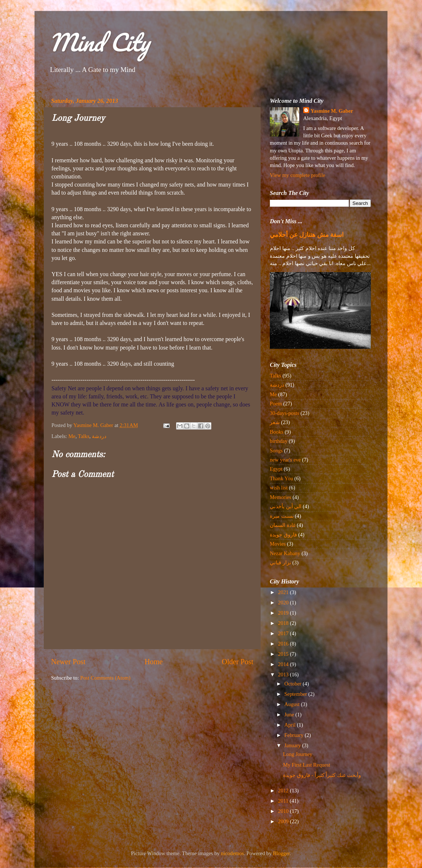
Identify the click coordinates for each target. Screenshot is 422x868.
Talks (84, 436)
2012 (284, 791)
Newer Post (68, 662)
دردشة (99, 436)
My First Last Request (307, 765)
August (293, 704)
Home (153, 662)
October (294, 684)
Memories (280, 497)
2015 (284, 654)
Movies (278, 544)
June (290, 715)
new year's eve (285, 460)
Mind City (99, 42)
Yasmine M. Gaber (332, 111)
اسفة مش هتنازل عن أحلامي (307, 235)
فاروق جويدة (283, 535)
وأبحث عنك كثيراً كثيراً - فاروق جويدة (322, 775)
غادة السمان (283, 525)
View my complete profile (298, 175)
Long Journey (298, 754)
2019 (284, 613)
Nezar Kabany (285, 553)
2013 (284, 674)
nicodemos (232, 853)
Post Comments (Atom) (105, 678)
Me (72, 436)
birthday (279, 441)
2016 (284, 644)
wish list (279, 488)
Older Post (237, 662)
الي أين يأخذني (286, 506)
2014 (284, 664)
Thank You (281, 478)
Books (277, 432)
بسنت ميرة (282, 516)
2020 (284, 603)
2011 (284, 801)
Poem (276, 404)
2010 (284, 811)
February (295, 735)
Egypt (276, 469)
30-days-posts (285, 413)
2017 (284, 633)
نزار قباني (280, 563)
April (291, 725)
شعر (275, 422)
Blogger (282, 853)
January (293, 745)
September (296, 694)
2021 (284, 592)
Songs (276, 451)
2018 (284, 623)
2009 (284, 821)
